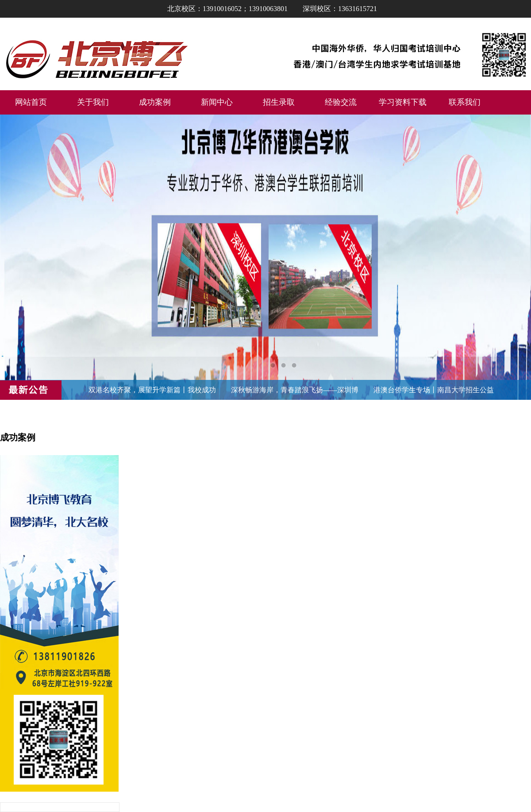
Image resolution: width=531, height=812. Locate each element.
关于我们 (93, 102)
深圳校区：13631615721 (340, 9)
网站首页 (31, 102)
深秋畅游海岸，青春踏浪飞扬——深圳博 (295, 390)
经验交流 (341, 102)
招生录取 (279, 102)
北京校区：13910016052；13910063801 (227, 9)
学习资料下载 (403, 102)
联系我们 (465, 102)
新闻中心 (217, 102)
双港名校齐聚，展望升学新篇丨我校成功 (152, 390)
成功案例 (155, 102)
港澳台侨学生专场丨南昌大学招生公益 (434, 390)
